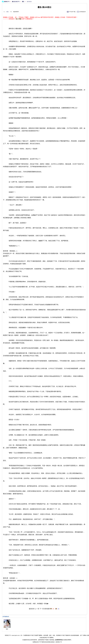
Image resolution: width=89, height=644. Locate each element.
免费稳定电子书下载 (38, 642)
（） (53, 609)
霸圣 (23, 2)
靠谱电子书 (7, 2)
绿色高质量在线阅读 (49, 642)
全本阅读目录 (82, 12)
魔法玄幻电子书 (16, 2)
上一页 (37, 609)
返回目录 (32, 609)
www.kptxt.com (16, 635)
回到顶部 (47, 609)
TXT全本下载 (72, 12)
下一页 (42, 609)
